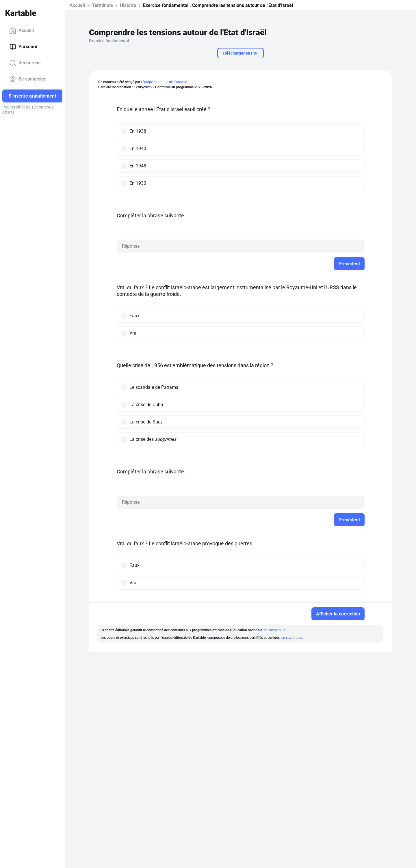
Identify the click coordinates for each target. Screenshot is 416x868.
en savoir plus (275, 630)
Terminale (102, 5)
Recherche (25, 63)
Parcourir (24, 47)
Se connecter (28, 79)
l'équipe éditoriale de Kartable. (164, 82)
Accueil (22, 31)
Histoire (128, 5)
